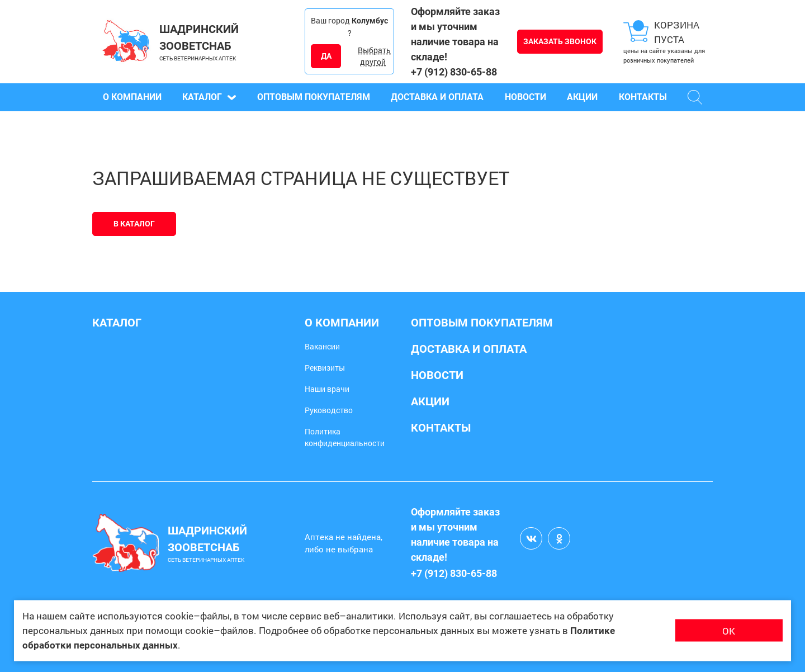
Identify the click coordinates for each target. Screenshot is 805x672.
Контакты (643, 97)
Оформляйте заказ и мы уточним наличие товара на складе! (455, 34)
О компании (132, 97)
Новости (525, 97)
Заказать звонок (560, 41)
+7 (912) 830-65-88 (454, 72)
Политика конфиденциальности (345, 437)
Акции (582, 97)
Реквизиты (325, 368)
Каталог (209, 97)
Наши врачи (327, 389)
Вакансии (322, 346)
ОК (729, 630)
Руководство (329, 410)
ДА (326, 56)
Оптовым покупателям (314, 97)
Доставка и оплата (437, 97)
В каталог (134, 224)
